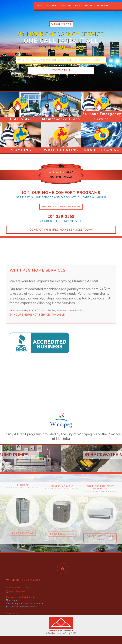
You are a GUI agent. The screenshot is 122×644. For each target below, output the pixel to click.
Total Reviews (61, 177)
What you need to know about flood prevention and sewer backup (61, 60)
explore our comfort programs (61, 207)
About (39, 9)
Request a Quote (104, 9)
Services (51, 9)
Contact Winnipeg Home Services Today (61, 230)
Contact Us (61, 70)
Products (66, 9)
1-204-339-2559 (61, 24)
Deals (78, 9)
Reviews (88, 9)
